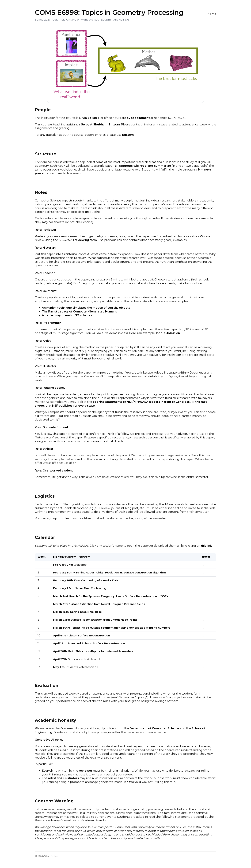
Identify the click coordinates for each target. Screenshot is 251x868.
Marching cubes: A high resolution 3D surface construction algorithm (119, 572)
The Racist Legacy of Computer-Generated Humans (79, 312)
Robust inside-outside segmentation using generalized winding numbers (120, 628)
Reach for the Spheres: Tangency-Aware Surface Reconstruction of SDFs (119, 596)
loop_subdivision (168, 333)
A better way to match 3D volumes (67, 315)
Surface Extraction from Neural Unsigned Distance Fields (107, 604)
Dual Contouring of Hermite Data (96, 580)
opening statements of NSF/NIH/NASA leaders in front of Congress (142, 402)
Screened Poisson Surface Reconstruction (96, 643)
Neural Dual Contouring (90, 588)
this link (206, 546)
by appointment (138, 118)
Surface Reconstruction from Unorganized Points (104, 620)
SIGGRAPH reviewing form (78, 240)
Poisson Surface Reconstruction (88, 635)
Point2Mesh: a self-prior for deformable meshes (101, 651)
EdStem (128, 135)
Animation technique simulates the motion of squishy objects (86, 308)
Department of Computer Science (155, 728)
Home (212, 14)
